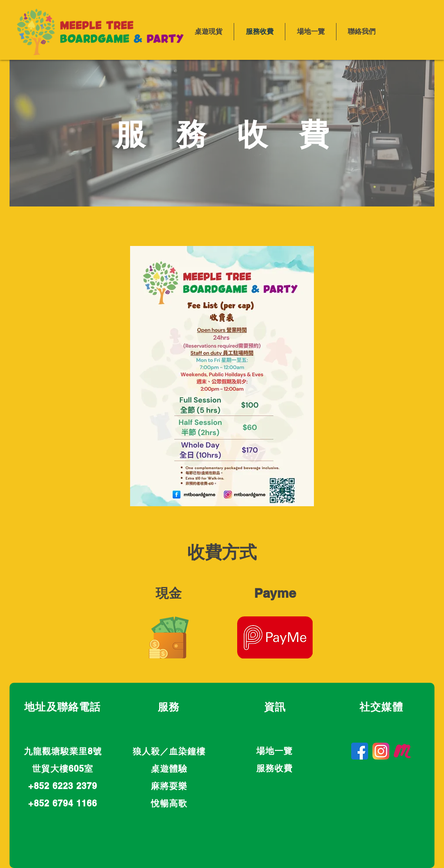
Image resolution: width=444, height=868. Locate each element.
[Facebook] (360, 751)
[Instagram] (381, 751)
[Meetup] (402, 751)
